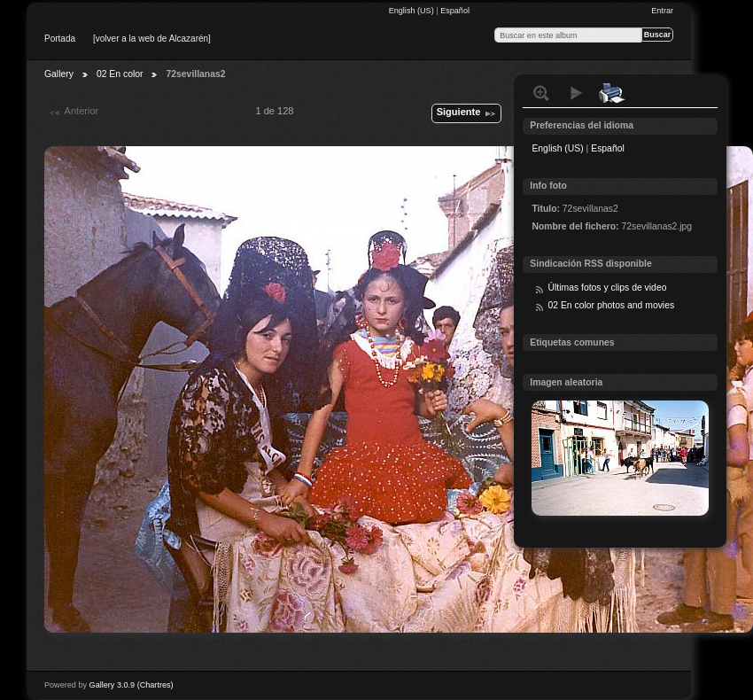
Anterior (73, 113)
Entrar (662, 11)
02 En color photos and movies (611, 305)
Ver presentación (577, 93)
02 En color (120, 74)
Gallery (59, 74)
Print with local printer (612, 93)
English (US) (413, 11)
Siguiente (467, 113)
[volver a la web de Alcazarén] (152, 39)
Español (455, 11)
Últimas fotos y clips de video (607, 288)
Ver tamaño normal (541, 93)
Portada (60, 39)
